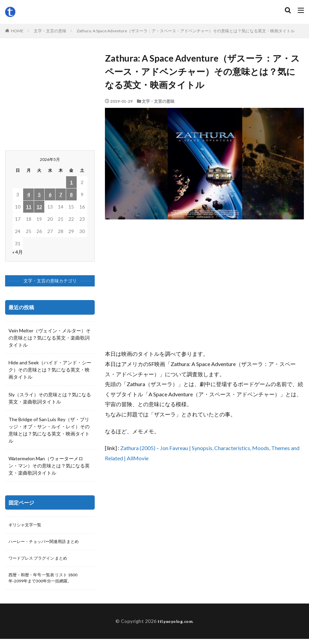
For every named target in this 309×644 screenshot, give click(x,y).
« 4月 (18, 252)
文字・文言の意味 (50, 31)
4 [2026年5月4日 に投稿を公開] (29, 194)
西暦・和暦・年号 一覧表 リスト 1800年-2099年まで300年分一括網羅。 (49, 582)
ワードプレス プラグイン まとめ (43, 561)
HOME (17, 31)
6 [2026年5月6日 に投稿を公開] (50, 194)
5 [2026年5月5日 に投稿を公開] (39, 194)
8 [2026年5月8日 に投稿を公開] (71, 194)
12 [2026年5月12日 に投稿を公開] (39, 207)
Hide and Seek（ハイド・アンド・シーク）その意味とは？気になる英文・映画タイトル (50, 370)
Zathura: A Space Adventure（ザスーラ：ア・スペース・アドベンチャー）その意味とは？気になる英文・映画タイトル (186, 31)
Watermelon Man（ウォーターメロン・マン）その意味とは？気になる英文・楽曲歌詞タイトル (49, 466)
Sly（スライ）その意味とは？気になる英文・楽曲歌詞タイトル (50, 398)
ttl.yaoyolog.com (175, 626)
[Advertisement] (204, 287)
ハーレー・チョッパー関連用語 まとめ (50, 543)
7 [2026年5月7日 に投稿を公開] (61, 194)
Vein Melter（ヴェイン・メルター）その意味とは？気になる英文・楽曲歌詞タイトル (50, 338)
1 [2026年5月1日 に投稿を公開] (71, 182)
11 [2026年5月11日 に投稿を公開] (29, 207)
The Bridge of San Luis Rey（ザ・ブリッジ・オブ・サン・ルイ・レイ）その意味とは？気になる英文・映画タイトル (49, 430)
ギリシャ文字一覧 (28, 525)
